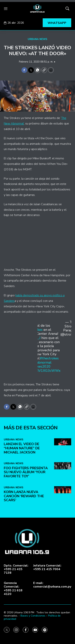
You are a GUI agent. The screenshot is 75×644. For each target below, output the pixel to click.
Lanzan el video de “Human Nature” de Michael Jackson (22, 487)
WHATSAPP (57, 23)
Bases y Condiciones (33, 616)
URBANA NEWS (37, 39)
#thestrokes (49, 358)
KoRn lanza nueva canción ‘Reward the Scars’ (24, 535)
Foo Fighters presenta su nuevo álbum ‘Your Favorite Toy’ (26, 511)
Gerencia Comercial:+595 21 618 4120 (13, 589)
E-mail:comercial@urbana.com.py (52, 585)
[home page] (37, 9)
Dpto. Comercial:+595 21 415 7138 (16, 569)
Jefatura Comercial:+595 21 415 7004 (47, 567)
